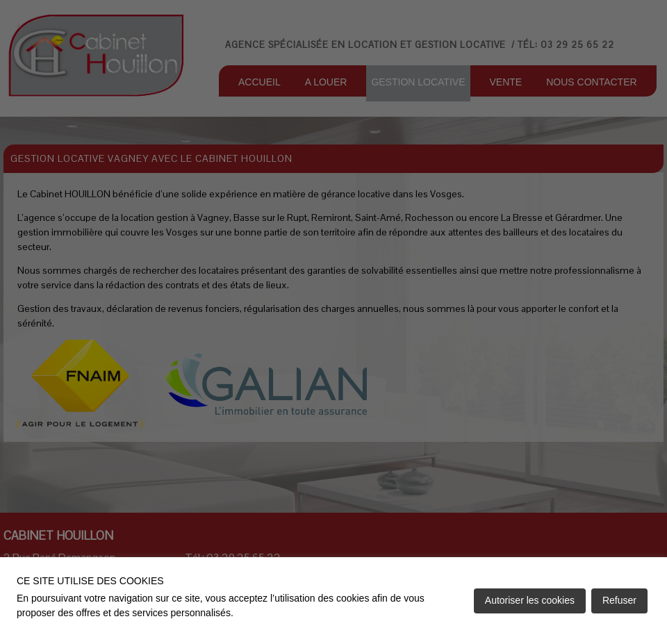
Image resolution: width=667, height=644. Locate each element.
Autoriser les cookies (530, 600)
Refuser (619, 600)
